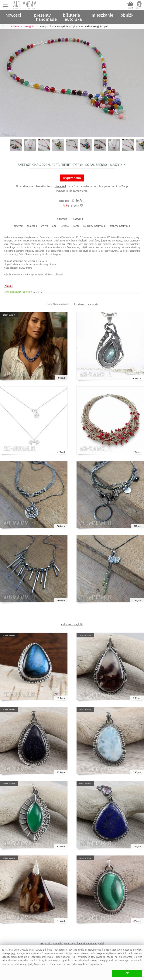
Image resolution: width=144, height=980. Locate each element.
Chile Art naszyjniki (72, 625)
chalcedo (32, 226)
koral (76, 226)
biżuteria (62, 219)
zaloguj (139, 8)
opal (55, 226)
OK (127, 973)
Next (138, 80)
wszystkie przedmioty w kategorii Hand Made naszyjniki (72, 943)
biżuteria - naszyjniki (86, 304)
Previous (6, 80)
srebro (65, 226)
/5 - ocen (70, 206)
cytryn (45, 226)
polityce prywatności (92, 964)
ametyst (18, 226)
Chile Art (60, 186)
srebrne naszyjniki (120, 226)
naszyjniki (79, 219)
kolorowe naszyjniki (94, 226)
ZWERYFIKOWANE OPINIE (24, 292)
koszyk (130, 8)
